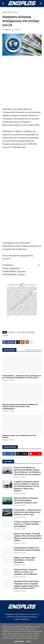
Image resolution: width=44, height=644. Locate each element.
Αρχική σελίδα (7, 12)
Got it (29, 642)
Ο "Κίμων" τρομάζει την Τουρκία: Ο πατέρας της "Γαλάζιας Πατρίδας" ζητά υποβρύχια (27, 524)
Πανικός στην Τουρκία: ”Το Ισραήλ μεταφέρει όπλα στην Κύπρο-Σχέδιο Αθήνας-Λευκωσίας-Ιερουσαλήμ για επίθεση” (28, 537)
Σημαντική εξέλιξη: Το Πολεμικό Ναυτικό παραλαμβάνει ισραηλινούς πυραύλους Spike (26, 500)
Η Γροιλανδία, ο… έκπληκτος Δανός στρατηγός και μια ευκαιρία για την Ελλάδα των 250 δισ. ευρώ (22, 377)
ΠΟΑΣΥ (6, 335)
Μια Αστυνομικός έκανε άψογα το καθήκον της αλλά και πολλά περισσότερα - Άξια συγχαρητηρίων (20, 406)
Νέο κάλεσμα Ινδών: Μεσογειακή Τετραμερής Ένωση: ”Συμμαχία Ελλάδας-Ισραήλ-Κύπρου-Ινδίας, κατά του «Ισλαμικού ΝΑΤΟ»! (26, 585)
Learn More (19, 642)
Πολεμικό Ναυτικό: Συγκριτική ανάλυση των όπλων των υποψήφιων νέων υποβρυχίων (26, 572)
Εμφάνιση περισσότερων (33, 350)
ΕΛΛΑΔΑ (15, 12)
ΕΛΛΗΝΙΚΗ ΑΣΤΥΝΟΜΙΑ (26, 332)
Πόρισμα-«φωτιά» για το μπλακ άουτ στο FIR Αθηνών (19, 436)
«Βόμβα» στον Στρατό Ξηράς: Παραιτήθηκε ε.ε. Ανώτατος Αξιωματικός (25, 560)
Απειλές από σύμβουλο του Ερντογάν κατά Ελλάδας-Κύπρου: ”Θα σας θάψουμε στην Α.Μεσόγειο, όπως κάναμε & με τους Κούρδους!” (27, 471)
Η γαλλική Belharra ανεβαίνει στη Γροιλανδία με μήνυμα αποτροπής (27, 549)
